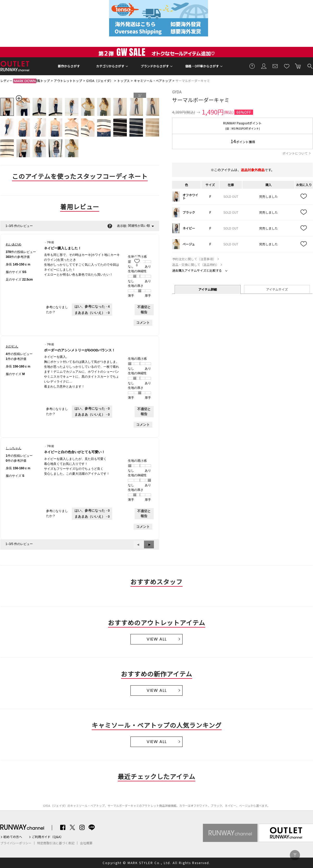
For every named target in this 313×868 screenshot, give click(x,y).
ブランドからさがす (155, 66)
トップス (123, 81)
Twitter (72, 827)
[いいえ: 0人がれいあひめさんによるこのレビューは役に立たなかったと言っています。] (92, 313)
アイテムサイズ (277, 289)
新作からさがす (69, 66)
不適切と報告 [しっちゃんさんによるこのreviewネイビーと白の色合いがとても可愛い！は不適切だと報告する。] (144, 514)
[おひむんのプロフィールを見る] (12, 346)
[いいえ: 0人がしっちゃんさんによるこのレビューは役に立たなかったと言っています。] (92, 517)
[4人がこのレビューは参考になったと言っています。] (92, 307)
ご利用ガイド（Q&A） (48, 837)
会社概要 (86, 843)
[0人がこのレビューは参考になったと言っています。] (92, 409)
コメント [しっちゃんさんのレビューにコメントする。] (143, 527)
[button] (149, 544)
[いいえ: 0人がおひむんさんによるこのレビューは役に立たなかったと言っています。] (92, 415)
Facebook (63, 827)
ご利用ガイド (252, 66)
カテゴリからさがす (110, 66)
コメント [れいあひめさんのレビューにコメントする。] (143, 323)
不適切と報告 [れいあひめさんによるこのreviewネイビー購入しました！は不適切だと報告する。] (144, 310)
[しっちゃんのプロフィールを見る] (14, 448)
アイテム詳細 (208, 289)
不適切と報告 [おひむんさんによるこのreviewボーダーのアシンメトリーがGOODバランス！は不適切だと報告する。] (144, 412)
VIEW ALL (157, 639)
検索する (310, 66)
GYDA (177, 92)
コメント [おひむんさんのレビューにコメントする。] (143, 425)
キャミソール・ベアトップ (153, 81)
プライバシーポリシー (16, 843)
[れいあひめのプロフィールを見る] (14, 244)
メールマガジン (275, 66)
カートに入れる (298, 66)
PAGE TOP (295, 855)
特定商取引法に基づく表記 (56, 843)
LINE (92, 827)
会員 (264, 66)
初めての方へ (13, 837)
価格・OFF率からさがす (202, 66)
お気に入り (287, 66)
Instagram (82, 827)
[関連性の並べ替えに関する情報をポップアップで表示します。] (110, 226)
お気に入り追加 (304, 197)
